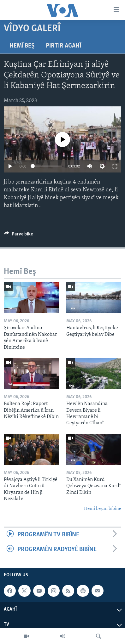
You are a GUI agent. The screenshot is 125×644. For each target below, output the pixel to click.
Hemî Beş (22, 46)
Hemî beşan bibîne (103, 509)
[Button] (18, 235)
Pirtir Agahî (63, 46)
